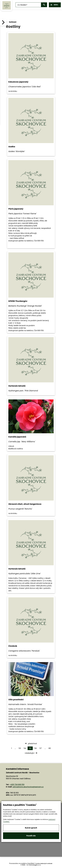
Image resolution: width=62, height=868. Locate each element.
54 (25, 748)
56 (36, 748)
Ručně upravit (31, 828)
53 (20, 748)
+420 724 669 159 (17, 785)
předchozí (31, 743)
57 (41, 748)
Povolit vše (31, 836)
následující (31, 753)
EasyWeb (31, 863)
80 (50, 748)
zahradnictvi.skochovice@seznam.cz (28, 787)
